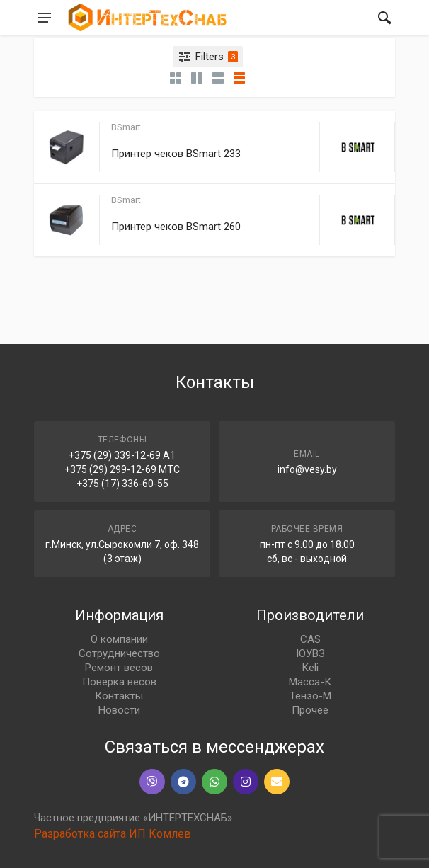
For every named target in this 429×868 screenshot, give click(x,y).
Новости (119, 710)
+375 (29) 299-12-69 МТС (122, 469)
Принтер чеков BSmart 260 (176, 227)
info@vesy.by (307, 469)
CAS (310, 639)
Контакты (119, 696)
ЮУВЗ (310, 653)
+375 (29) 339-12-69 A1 (122, 455)
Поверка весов (119, 682)
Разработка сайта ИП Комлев (113, 834)
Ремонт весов (119, 668)
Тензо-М (310, 696)
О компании (119, 639)
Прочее (310, 710)
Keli (310, 668)
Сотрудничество (119, 653)
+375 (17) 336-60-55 (122, 484)
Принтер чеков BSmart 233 (176, 154)
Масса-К (310, 682)
